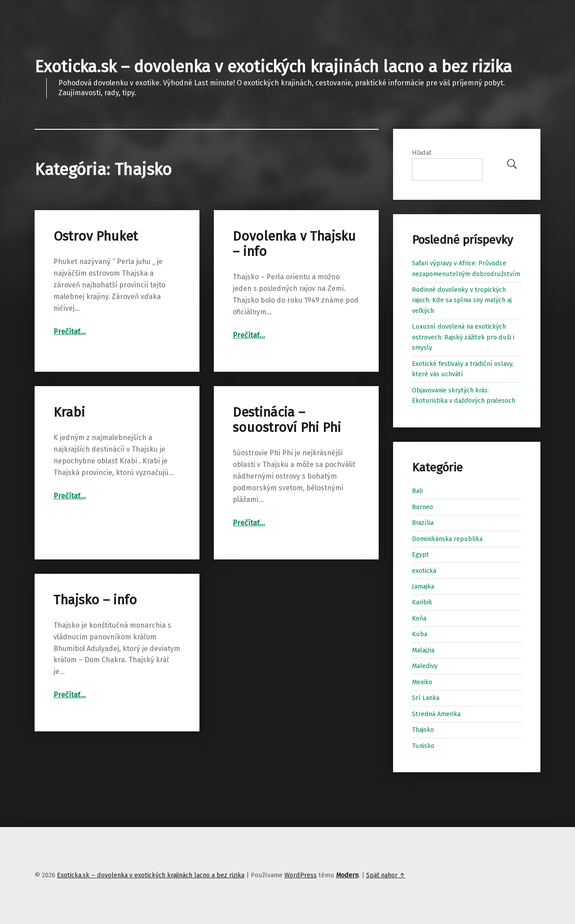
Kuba (420, 634)
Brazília (423, 523)
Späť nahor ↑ (386, 875)
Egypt (420, 554)
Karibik (422, 602)
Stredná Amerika (436, 714)
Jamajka (423, 586)
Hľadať (422, 153)
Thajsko (423, 730)
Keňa (419, 618)
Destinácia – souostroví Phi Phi (287, 420)
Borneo (422, 507)
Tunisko (423, 746)
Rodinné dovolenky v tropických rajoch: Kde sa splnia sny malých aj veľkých (462, 300)
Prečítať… (70, 332)
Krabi (69, 412)
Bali (417, 491)
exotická (424, 571)
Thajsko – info (95, 600)
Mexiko (422, 682)
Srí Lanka (426, 698)
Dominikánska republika (447, 539)
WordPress (301, 875)
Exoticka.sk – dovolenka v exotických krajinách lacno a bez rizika (273, 67)
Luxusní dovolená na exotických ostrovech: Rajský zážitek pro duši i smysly (463, 337)
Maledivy (425, 666)
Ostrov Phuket (96, 236)
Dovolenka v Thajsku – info (294, 244)
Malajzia (423, 650)
